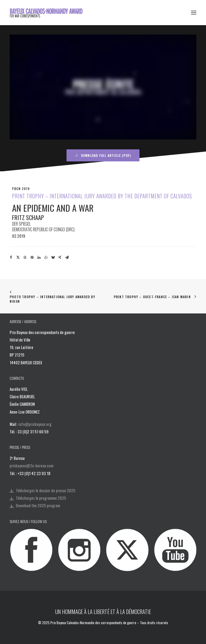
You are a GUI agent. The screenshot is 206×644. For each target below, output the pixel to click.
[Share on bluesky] (53, 257)
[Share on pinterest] (32, 257)
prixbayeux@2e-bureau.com (32, 465)
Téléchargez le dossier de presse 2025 (46, 490)
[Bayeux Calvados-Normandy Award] (48, 13)
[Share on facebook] (11, 257)
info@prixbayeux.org (35, 424)
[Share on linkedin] (39, 257)
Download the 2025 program (38, 505)
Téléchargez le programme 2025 (41, 498)
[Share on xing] (60, 257)
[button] (194, 13)
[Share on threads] (25, 257)
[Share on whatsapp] (46, 257)
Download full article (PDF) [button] (103, 155)
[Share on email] (67, 257)
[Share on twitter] (18, 257)
